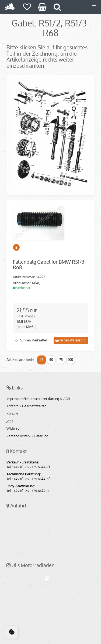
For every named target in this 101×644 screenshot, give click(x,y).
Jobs (10, 421)
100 (71, 360)
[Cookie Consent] (12, 632)
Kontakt (12, 414)
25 (41, 360)
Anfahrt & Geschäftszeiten (26, 406)
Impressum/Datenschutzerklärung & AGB (38, 399)
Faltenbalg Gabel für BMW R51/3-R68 (49, 265)
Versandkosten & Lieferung (27, 436)
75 (61, 360)
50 (51, 360)
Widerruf (13, 429)
